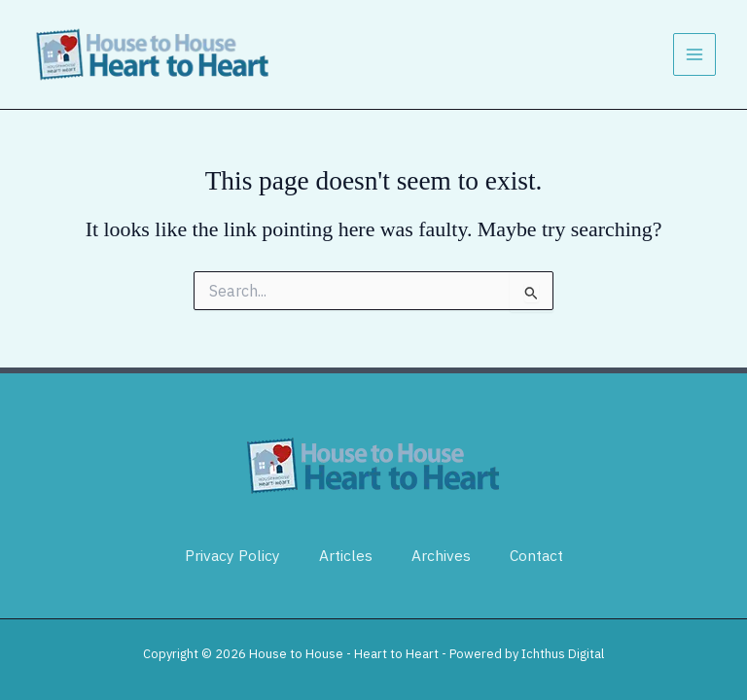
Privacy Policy (232, 555)
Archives (441, 555)
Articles (346, 555)
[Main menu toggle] (694, 54)
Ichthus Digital (563, 654)
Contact (536, 555)
